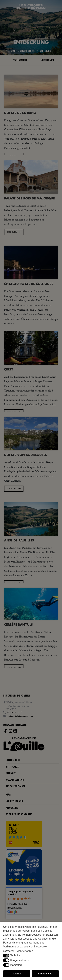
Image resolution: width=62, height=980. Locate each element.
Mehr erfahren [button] (25, 951)
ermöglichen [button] (45, 974)
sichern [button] (17, 974)
